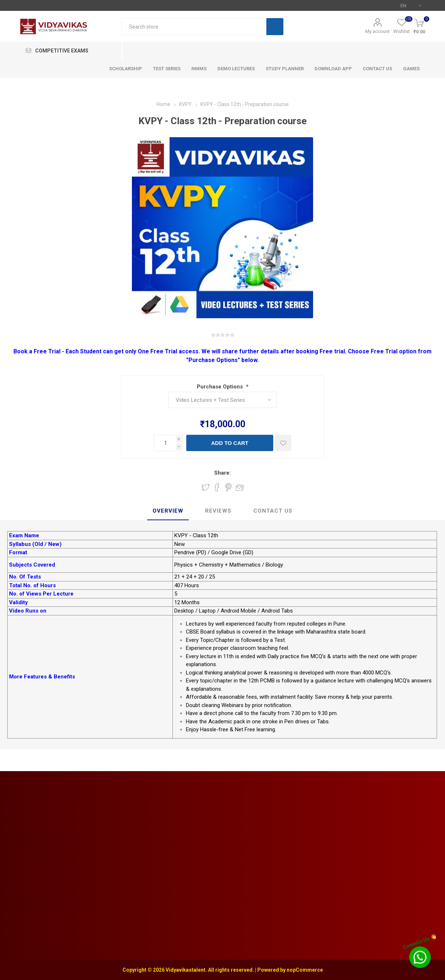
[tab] (168, 511)
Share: (222, 473)
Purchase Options (221, 387)
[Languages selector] (411, 5)
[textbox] (194, 27)
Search (275, 27)
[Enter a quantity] (165, 443)
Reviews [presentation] (218, 511)
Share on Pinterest (228, 487)
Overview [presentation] (168, 511)
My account (377, 31)
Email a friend (240, 487)
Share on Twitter (205, 487)
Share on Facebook (217, 487)
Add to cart (230, 443)
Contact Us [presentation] (273, 511)
